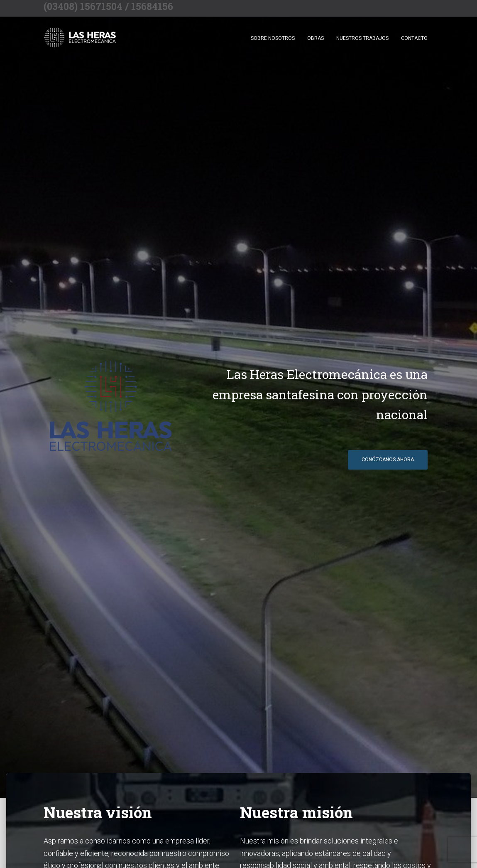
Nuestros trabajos (362, 38)
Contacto (414, 38)
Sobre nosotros (273, 38)
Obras (316, 38)
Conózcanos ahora (388, 460)
